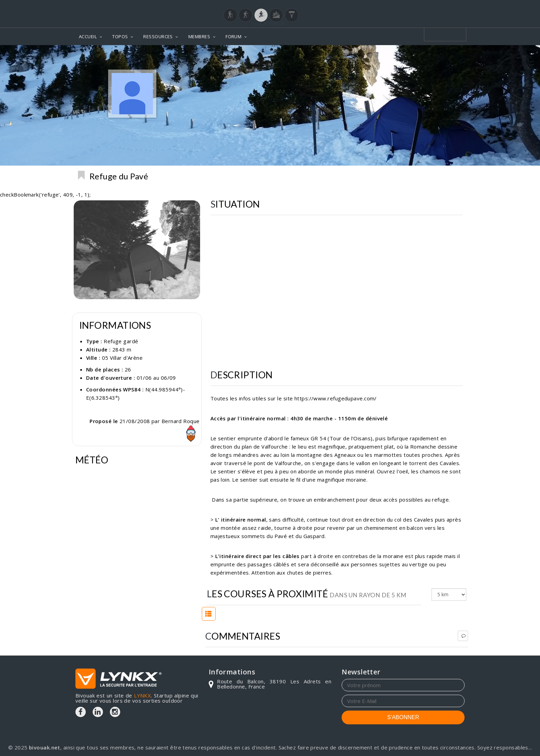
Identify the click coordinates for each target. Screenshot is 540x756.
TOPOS (120, 36)
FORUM (233, 36)
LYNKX (142, 695)
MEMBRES (199, 36)
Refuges (426, 176)
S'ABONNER (403, 717)
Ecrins (454, 176)
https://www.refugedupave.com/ (336, 398)
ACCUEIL (88, 36)
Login (430, 7)
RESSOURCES (158, 36)
